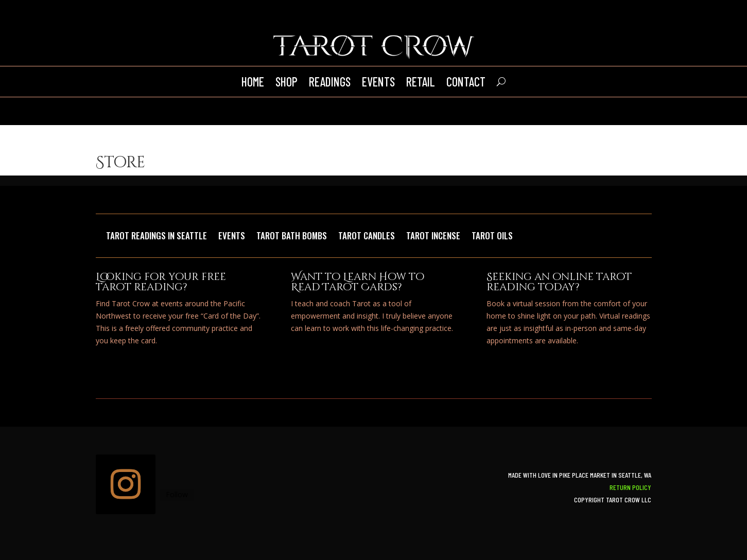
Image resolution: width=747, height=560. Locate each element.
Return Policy (630, 487)
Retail (421, 82)
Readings (330, 82)
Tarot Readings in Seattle (157, 237)
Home (253, 82)
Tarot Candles (367, 237)
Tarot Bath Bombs (292, 237)
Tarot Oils (492, 237)
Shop (286, 82)
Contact (466, 82)
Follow (177, 494)
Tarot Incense (433, 237)
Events (378, 82)
